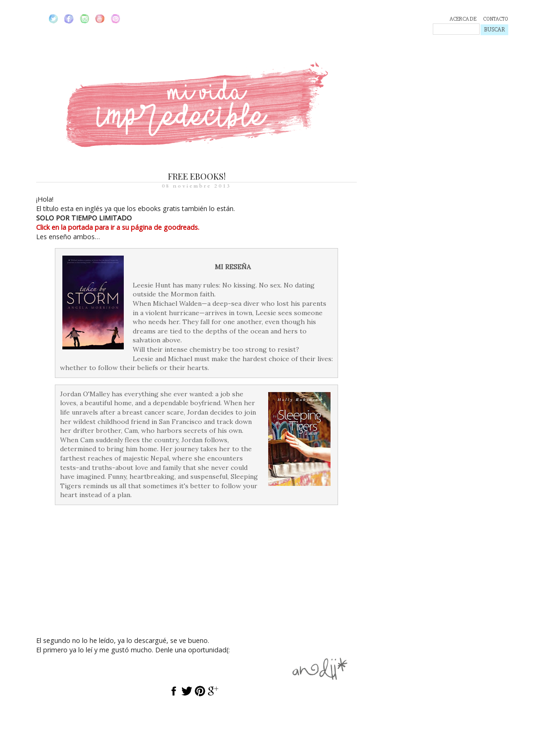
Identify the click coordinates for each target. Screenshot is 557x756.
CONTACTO (496, 19)
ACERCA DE (463, 19)
